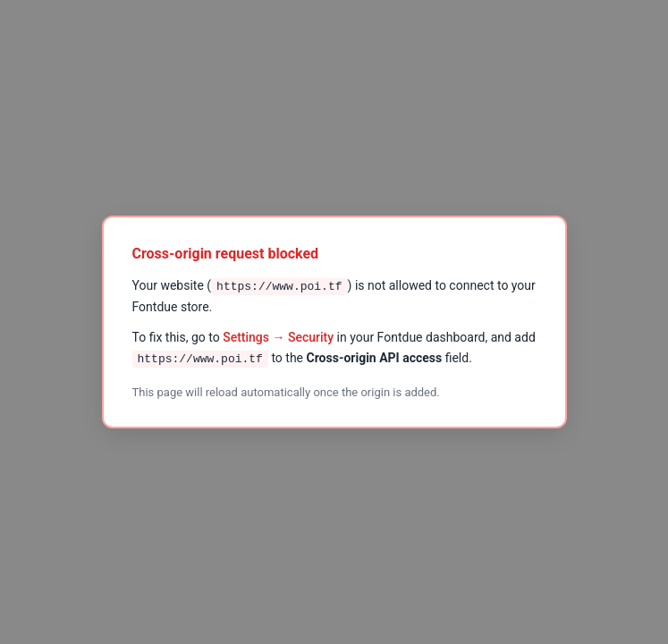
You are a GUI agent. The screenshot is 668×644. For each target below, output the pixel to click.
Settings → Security (278, 337)
